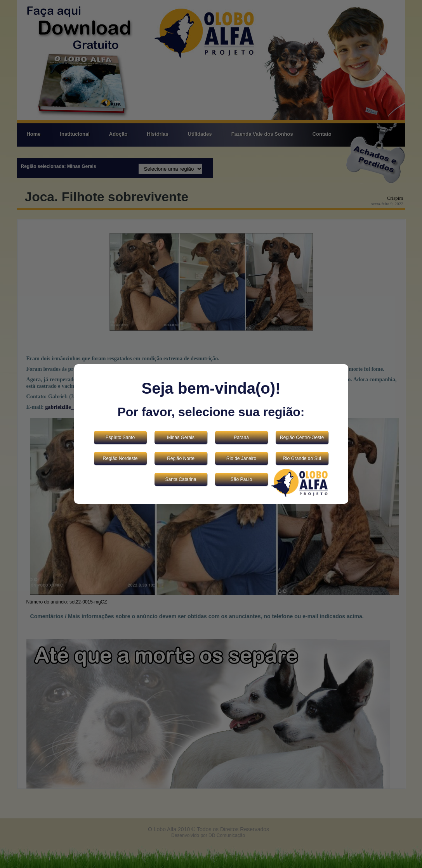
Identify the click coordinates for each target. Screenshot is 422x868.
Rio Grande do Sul (302, 458)
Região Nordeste (120, 458)
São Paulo (241, 479)
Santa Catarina (181, 479)
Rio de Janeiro (241, 458)
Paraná (241, 437)
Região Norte (181, 458)
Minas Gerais (181, 437)
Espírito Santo (120, 437)
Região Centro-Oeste (302, 437)
